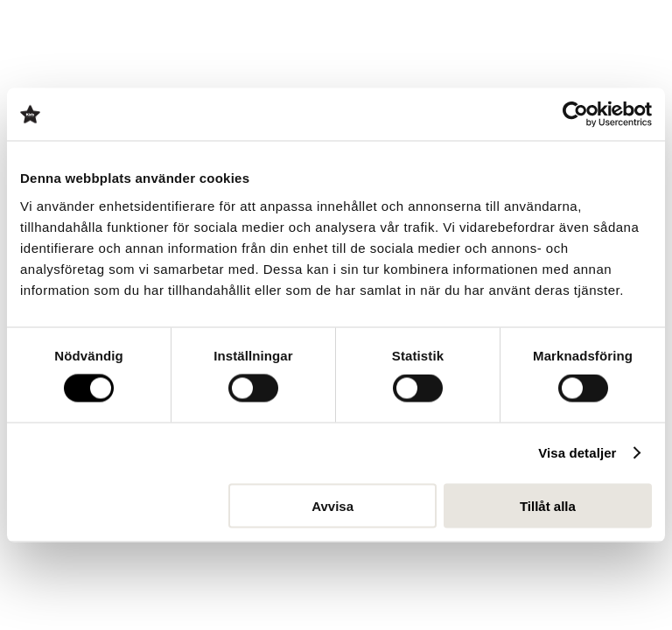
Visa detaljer (577, 453)
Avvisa (332, 505)
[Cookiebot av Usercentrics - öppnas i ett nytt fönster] (575, 115)
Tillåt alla (548, 505)
